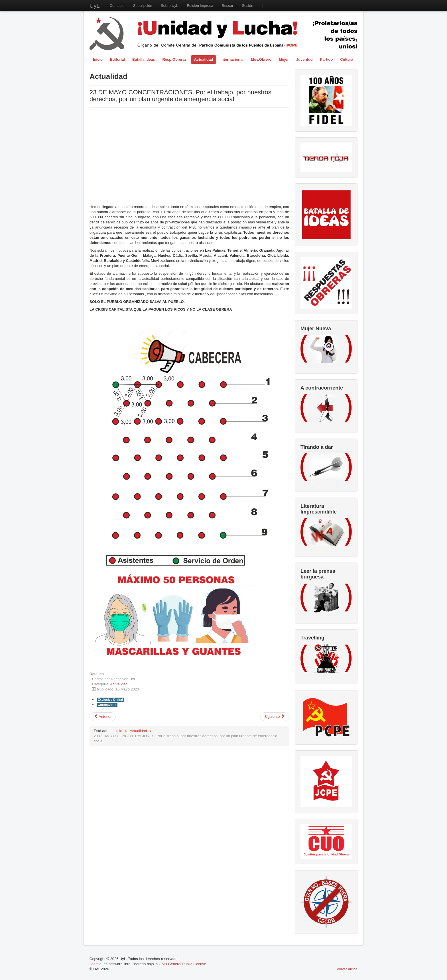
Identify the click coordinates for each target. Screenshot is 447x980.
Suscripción (143, 6)
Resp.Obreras (174, 59)
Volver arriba (347, 969)
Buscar (227, 6)
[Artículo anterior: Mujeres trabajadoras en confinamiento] (103, 717)
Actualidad (204, 59)
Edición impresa (200, 6)
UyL (95, 6)
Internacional (232, 59)
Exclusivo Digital (110, 700)
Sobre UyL (169, 6)
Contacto (117, 6)
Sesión (247, 6)
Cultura (347, 59)
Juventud (304, 59)
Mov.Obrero (261, 59)
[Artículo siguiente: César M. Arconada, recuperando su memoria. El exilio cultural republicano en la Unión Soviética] (275, 717)
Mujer (284, 59)
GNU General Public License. (183, 964)
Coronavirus (107, 705)
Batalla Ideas (144, 59)
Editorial (117, 59)
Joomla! (96, 964)
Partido (327, 59)
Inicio (98, 59)
